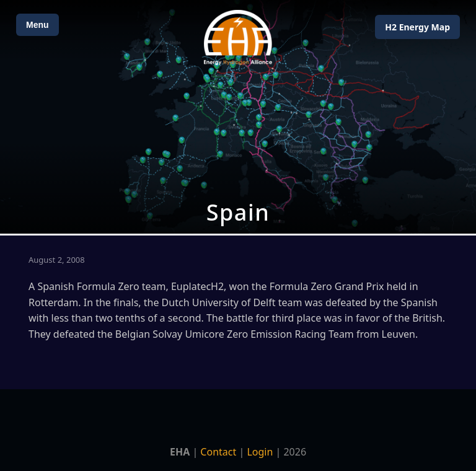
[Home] (238, 37)
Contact (218, 452)
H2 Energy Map (417, 27)
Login (260, 452)
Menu (37, 25)
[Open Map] (238, 117)
